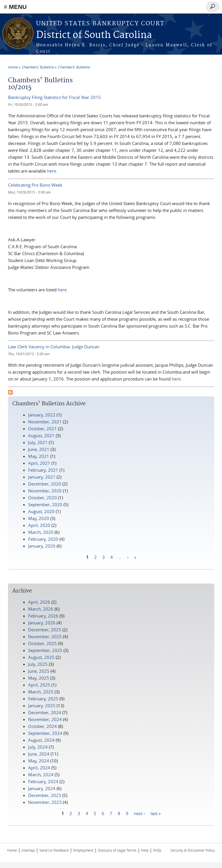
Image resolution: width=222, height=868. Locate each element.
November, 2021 (45, 422)
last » (156, 813)
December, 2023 (45, 795)
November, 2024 (45, 719)
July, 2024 (38, 747)
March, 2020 (41, 532)
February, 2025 (43, 699)
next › (139, 813)
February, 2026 (43, 616)
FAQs (157, 850)
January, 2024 (42, 788)
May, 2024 (39, 761)
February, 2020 (43, 539)
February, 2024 (43, 781)
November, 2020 (45, 491)
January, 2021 (42, 477)
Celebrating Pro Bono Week (35, 185)
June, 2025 (39, 671)
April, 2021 (39, 463)
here (52, 171)
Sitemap (28, 850)
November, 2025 (45, 636)
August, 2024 (41, 740)
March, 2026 (41, 609)
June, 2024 (39, 754)
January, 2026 (42, 623)
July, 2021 (38, 442)
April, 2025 (39, 685)
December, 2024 (45, 712)
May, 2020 (39, 518)
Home (13, 67)
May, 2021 (39, 456)
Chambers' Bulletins (38, 67)
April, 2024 (39, 768)
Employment (83, 850)
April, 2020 (39, 525)
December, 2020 (45, 484)
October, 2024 (43, 726)
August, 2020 (41, 511)
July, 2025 (38, 664)
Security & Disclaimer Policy (193, 850)
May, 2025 (39, 678)
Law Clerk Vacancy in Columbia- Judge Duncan (54, 347)
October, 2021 (43, 429)
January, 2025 (42, 706)
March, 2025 (41, 692)
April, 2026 (39, 602)
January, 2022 (42, 415)
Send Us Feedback (54, 850)
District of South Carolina (94, 35)
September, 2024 (45, 733)
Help (145, 850)
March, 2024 (41, 775)
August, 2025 (41, 657)
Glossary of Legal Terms (117, 850)
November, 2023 (45, 802)
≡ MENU (15, 7)
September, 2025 (45, 650)
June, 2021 (39, 449)
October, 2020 (43, 498)
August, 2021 (41, 435)
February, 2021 (43, 470)
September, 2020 (45, 504)
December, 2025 (45, 630)
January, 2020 (42, 546)
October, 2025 (43, 643)
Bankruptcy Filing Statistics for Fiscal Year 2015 (54, 97)
